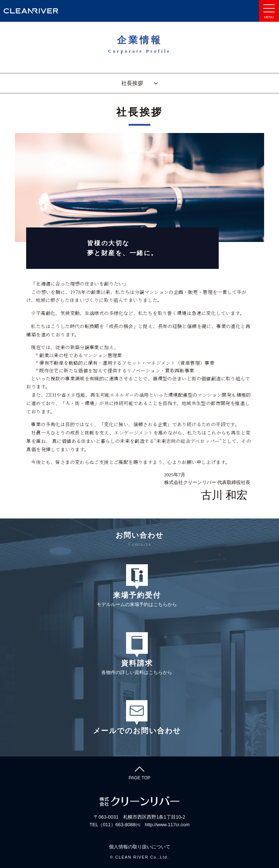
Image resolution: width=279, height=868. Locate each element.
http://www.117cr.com (167, 825)
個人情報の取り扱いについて (140, 847)
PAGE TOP (139, 772)
